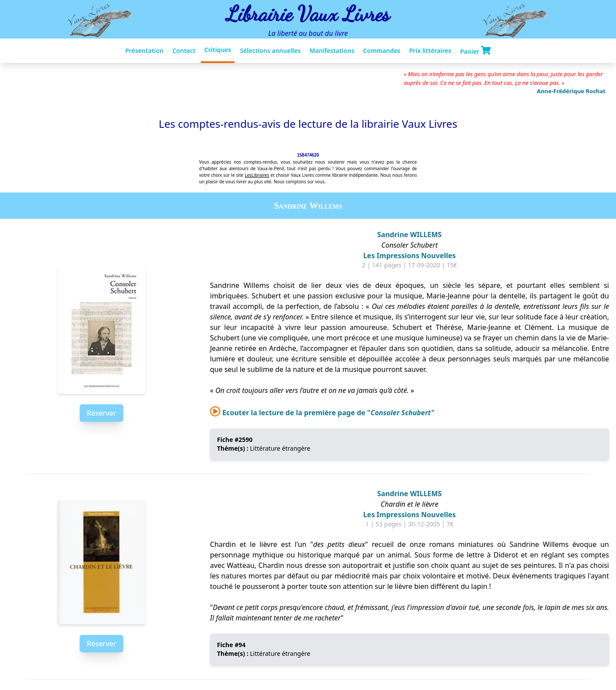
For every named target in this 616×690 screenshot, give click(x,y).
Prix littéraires (430, 51)
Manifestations (332, 51)
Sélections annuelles (270, 51)
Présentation (144, 51)
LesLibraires (257, 175)
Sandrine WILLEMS (409, 235)
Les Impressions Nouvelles (409, 256)
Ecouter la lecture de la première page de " (322, 413)
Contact (184, 51)
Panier (476, 51)
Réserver (101, 413)
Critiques (218, 50)
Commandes (382, 51)
